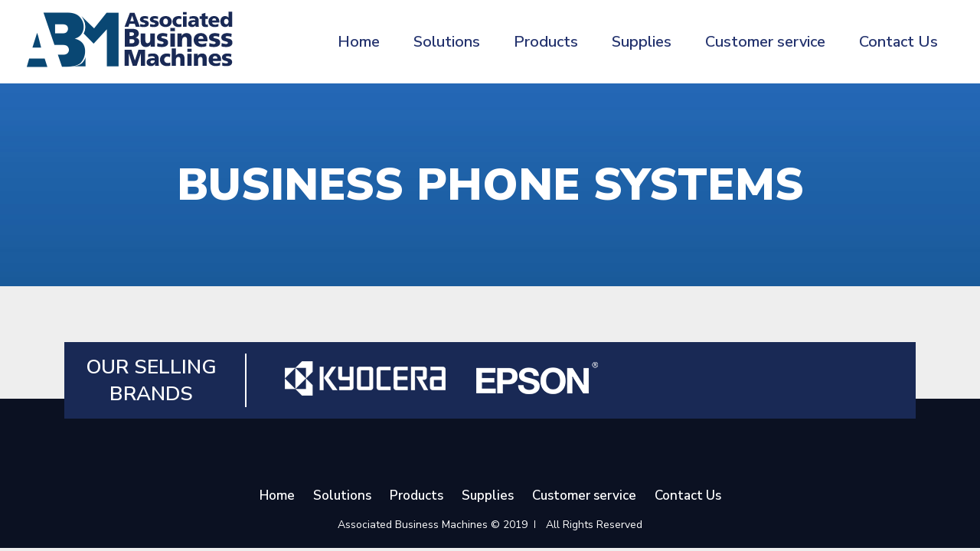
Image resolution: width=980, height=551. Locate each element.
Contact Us (898, 42)
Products (546, 42)
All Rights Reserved (594, 525)
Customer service (765, 42)
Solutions (447, 42)
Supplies (642, 42)
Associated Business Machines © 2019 (433, 525)
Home (359, 42)
